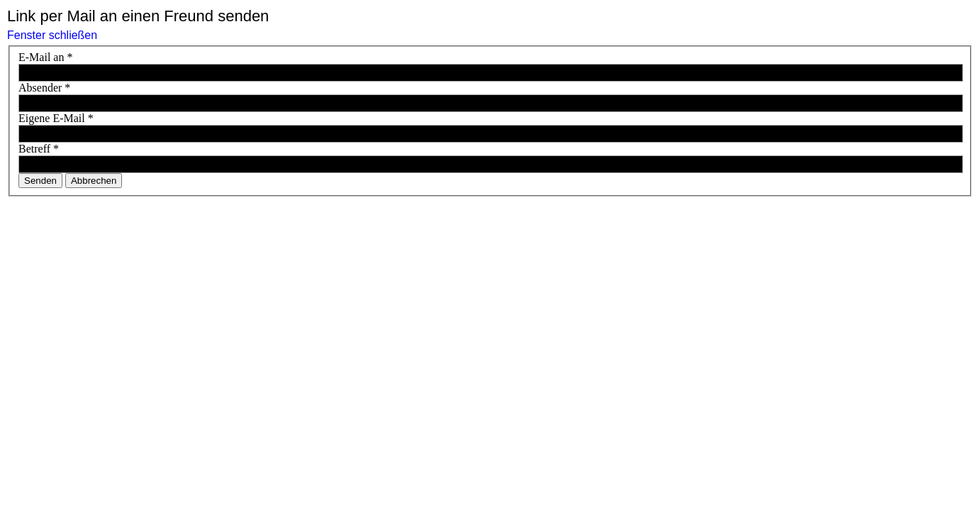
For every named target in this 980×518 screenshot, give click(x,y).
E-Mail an (45, 57)
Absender (44, 88)
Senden (40, 181)
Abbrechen (94, 181)
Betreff (39, 149)
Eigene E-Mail (56, 118)
